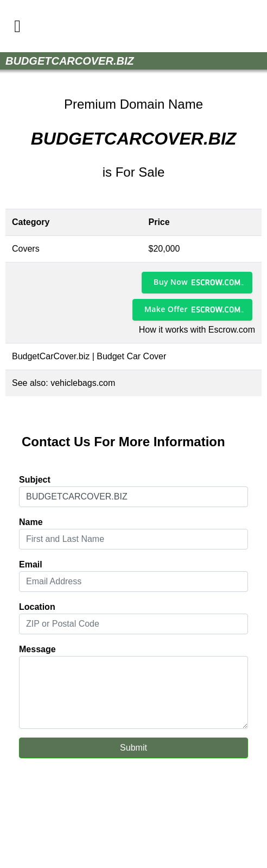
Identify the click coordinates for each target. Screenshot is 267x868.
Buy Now (171, 282)
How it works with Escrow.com (197, 330)
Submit (133, 748)
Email (31, 564)
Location (37, 607)
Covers (26, 249)
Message (37, 649)
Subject (35, 480)
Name (31, 522)
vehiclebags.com (83, 383)
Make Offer (166, 309)
